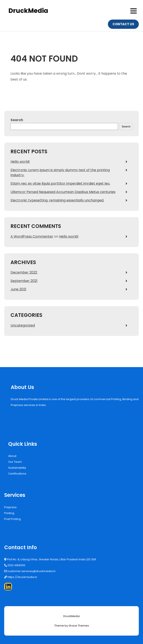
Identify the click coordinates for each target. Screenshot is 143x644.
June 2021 (18, 289)
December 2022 (24, 272)
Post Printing (13, 519)
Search (17, 120)
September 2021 (24, 281)
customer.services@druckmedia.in (32, 571)
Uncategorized (23, 325)
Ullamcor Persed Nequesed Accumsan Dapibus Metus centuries (63, 192)
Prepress (10, 507)
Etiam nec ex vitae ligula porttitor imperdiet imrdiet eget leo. (60, 183)
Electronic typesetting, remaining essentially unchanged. (57, 200)
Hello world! (20, 162)
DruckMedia (28, 11)
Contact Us (123, 24)
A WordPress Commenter (32, 236)
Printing (9, 513)
